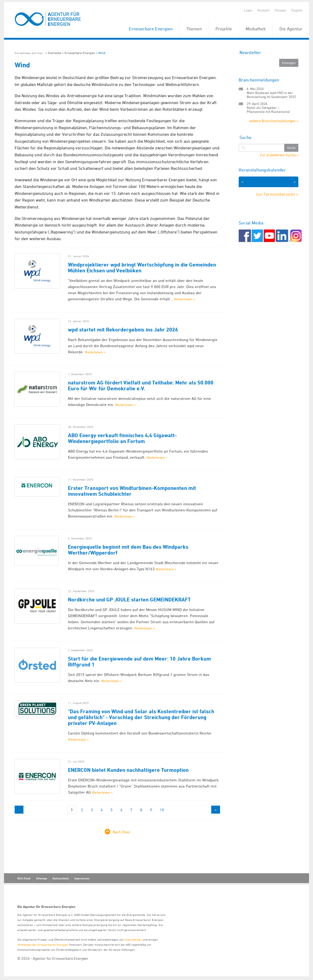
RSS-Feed (24, 878)
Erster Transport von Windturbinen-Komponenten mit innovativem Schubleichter (132, 491)
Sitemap (41, 878)
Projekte (224, 29)
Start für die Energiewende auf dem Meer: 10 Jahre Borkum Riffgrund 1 (139, 662)
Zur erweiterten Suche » (279, 155)
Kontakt (263, 10)
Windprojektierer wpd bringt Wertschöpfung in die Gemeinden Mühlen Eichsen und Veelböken (142, 268)
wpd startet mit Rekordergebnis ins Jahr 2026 (123, 330)
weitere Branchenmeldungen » (274, 121)
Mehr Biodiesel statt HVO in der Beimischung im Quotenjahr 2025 (271, 95)
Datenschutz (61, 878)
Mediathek (256, 29)
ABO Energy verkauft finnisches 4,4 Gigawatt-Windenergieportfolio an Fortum (122, 438)
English (297, 10)
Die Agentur (291, 29)
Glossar (280, 10)
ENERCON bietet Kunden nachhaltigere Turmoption (128, 770)
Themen (194, 29)
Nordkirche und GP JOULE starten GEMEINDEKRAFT (129, 600)
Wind (102, 53)
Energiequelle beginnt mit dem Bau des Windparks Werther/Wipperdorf (128, 550)
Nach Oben (121, 832)
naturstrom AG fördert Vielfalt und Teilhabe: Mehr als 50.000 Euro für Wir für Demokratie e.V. (141, 386)
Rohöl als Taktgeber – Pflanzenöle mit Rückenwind (268, 110)
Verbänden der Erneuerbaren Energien (43, 944)
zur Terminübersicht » (277, 194)
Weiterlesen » (185, 299)
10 (162, 810)
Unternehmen (133, 939)
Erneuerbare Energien (151, 29)
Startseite (54, 53)
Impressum (82, 878)
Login (248, 10)
